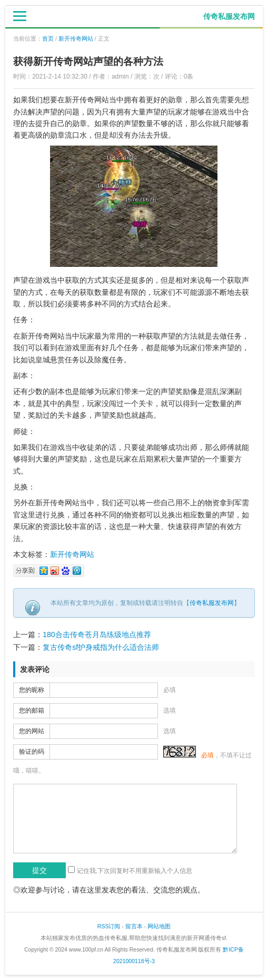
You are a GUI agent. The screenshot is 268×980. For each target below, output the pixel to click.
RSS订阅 (109, 926)
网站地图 (159, 926)
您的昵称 (32, 690)
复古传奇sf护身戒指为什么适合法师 (101, 647)
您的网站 (32, 731)
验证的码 (32, 752)
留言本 (134, 926)
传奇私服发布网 (212, 603)
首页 (48, 39)
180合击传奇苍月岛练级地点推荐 (97, 635)
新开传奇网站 (76, 39)
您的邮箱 (32, 710)
